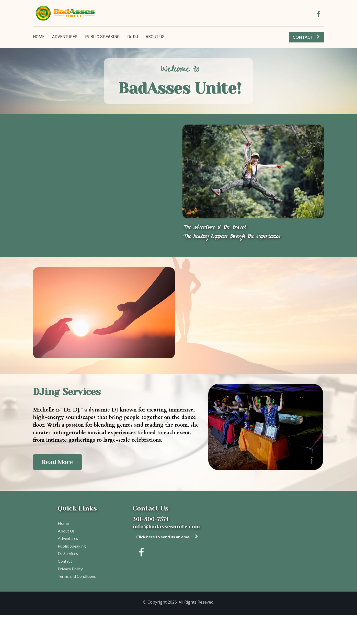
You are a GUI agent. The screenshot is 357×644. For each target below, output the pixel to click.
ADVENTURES (65, 37)
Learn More (59, 185)
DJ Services (68, 553)
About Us (66, 531)
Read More (207, 342)
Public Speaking (72, 546)
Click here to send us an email (167, 537)
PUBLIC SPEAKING (102, 37)
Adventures (68, 538)
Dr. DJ (133, 37)
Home (63, 523)
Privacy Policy (70, 569)
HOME (39, 37)
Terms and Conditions (77, 576)
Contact (65, 561)
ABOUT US (155, 37)
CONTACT (306, 37)
